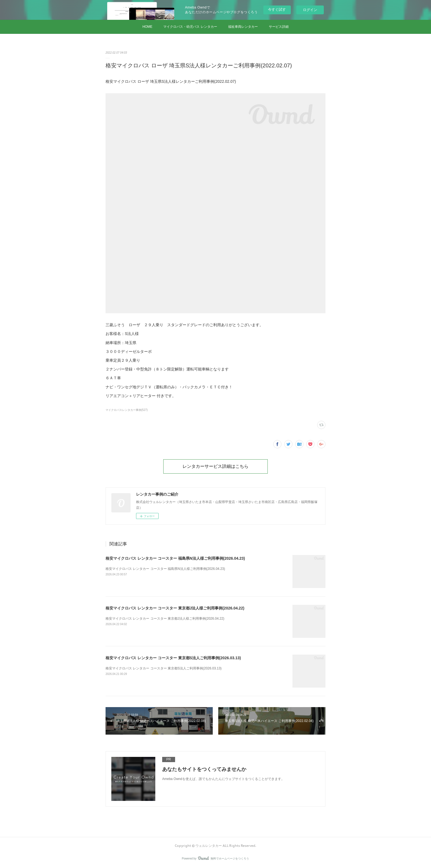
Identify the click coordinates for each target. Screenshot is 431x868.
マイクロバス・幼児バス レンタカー (190, 27)
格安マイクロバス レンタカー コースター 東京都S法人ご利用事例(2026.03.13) (173, 658)
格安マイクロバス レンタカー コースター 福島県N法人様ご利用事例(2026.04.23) (175, 558)
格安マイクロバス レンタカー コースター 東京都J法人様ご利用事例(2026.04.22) (175, 608)
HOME (147, 27)
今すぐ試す (277, 9)
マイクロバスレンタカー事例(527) (127, 410)
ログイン (310, 10)
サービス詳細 (279, 27)
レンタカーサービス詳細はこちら (215, 466)
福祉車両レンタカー (243, 27)
